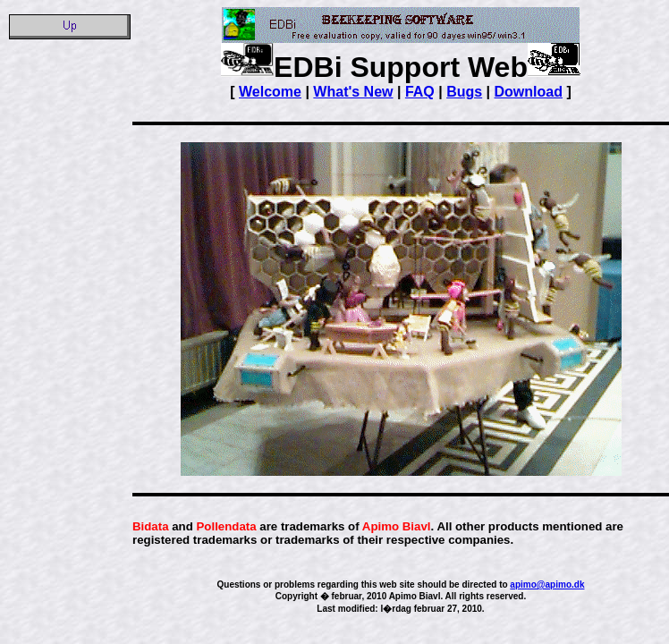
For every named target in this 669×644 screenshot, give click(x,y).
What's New (353, 92)
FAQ (420, 92)
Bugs (464, 92)
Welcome (270, 92)
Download (529, 92)
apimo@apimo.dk (547, 585)
